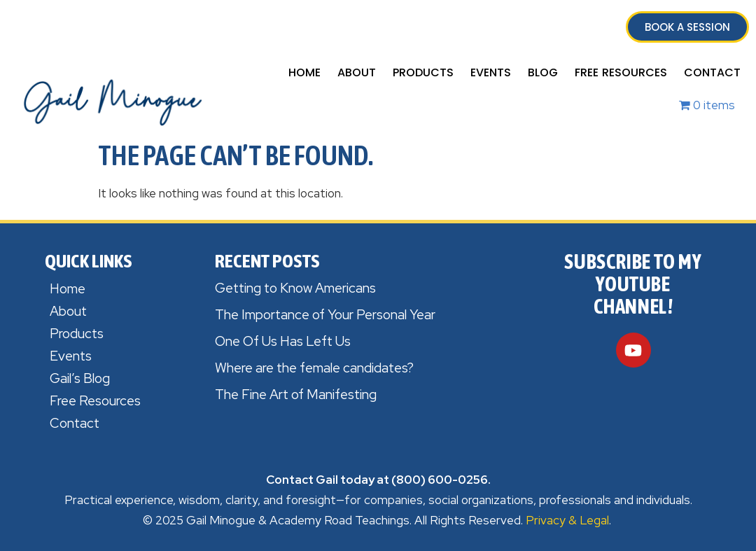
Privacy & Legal (567, 520)
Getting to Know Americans (295, 288)
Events (491, 72)
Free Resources (621, 72)
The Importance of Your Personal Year (325, 315)
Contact (712, 72)
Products (423, 72)
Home (304, 72)
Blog (543, 72)
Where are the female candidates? (314, 368)
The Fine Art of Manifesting (296, 395)
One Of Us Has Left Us (283, 341)
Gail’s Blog (80, 378)
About (357, 72)
